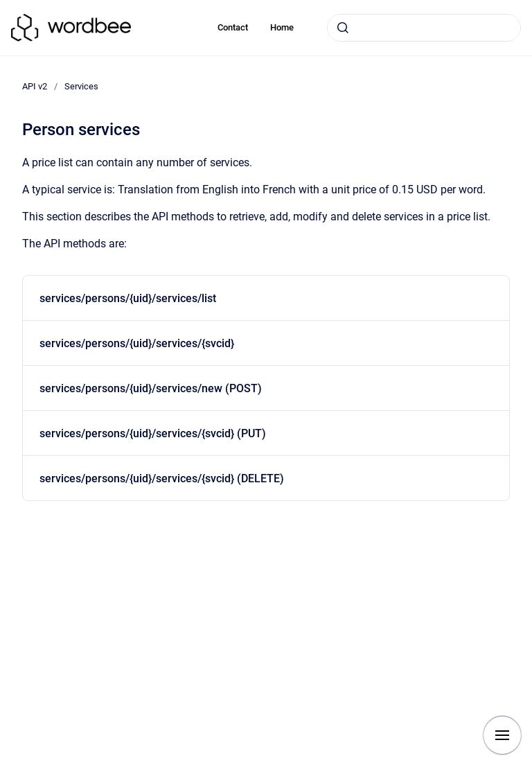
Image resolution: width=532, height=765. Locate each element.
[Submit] (343, 28)
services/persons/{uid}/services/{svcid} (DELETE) (162, 478)
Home (282, 27)
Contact (233, 27)
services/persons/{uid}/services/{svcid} (137, 343)
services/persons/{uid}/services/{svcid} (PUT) (153, 433)
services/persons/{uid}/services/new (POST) (151, 388)
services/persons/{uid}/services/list (128, 298)
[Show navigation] (502, 735)
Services (81, 86)
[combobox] (424, 28)
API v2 (35, 86)
